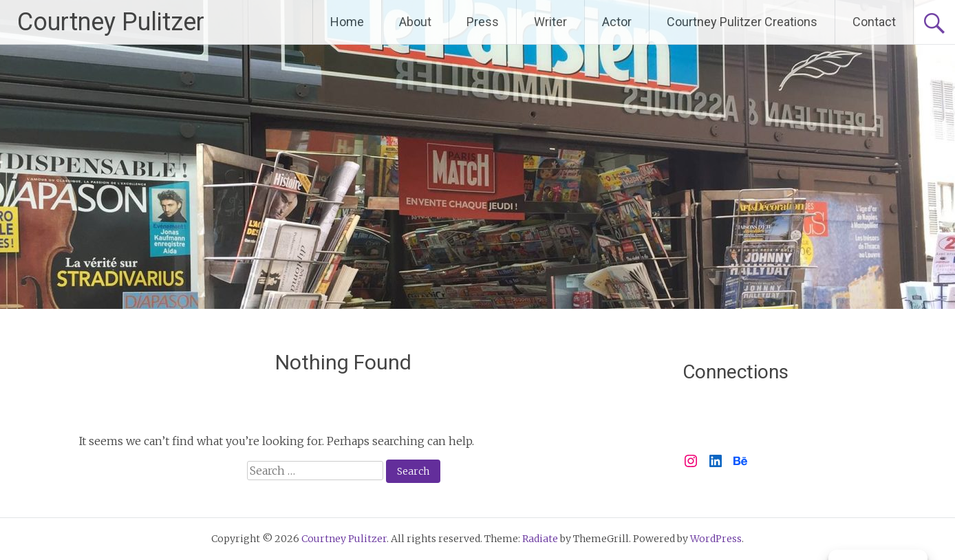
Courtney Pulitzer (111, 22)
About (415, 22)
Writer (550, 22)
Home (347, 22)
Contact (874, 22)
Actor (617, 22)
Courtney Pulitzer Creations (742, 22)
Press (483, 22)
